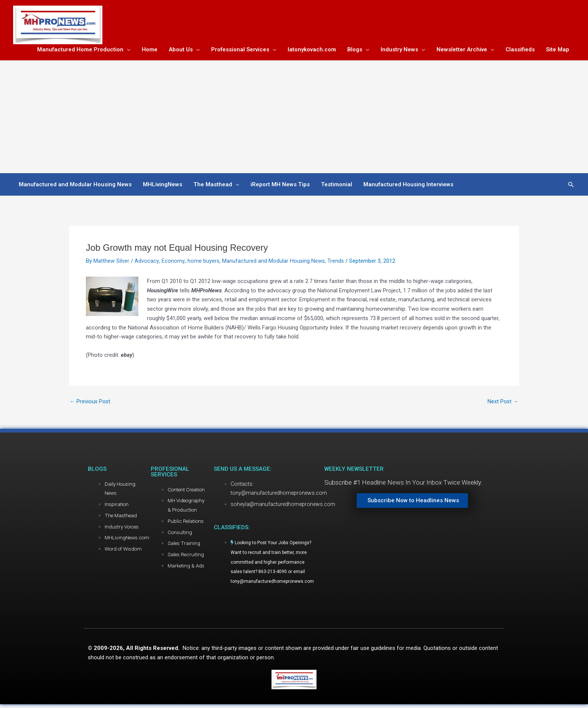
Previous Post (91, 403)
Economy (173, 262)
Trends (336, 262)
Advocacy (147, 262)
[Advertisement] (294, 118)
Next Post (502, 403)
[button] (571, 186)
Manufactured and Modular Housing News (273, 262)
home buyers (203, 262)
